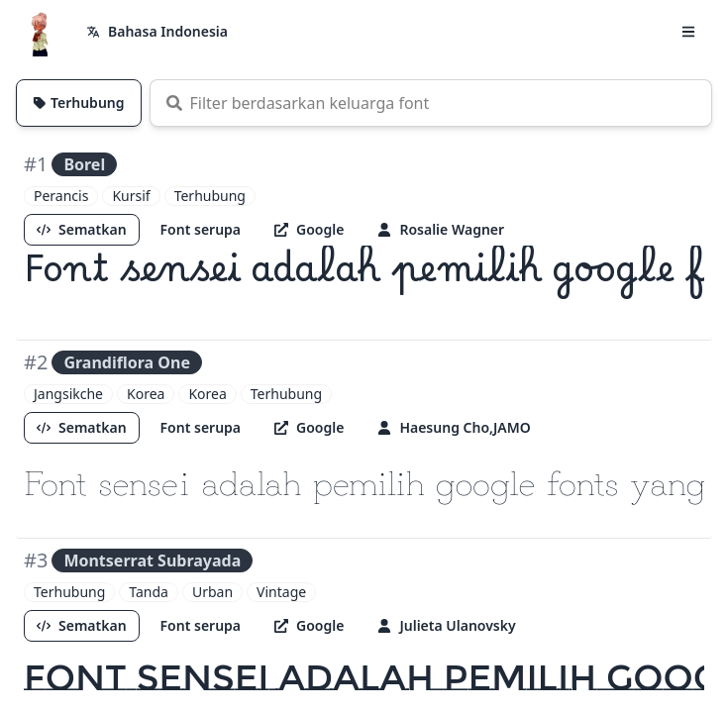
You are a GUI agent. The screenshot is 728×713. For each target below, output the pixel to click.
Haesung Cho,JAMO (454, 427)
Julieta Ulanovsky (446, 625)
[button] (688, 32)
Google (309, 229)
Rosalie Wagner (441, 229)
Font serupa (201, 229)
